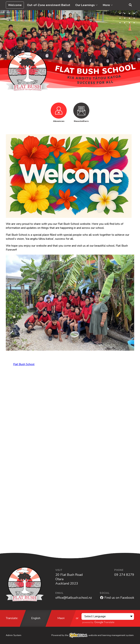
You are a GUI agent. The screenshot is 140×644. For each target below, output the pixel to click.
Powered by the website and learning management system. (93, 635)
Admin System (14, 635)
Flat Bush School (24, 364)
